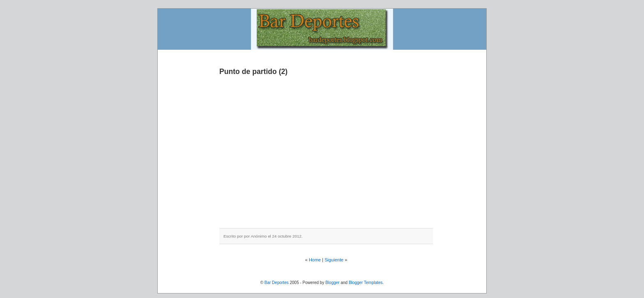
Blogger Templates (366, 283)
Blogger (332, 283)
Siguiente (334, 260)
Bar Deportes (277, 283)
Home (315, 260)
